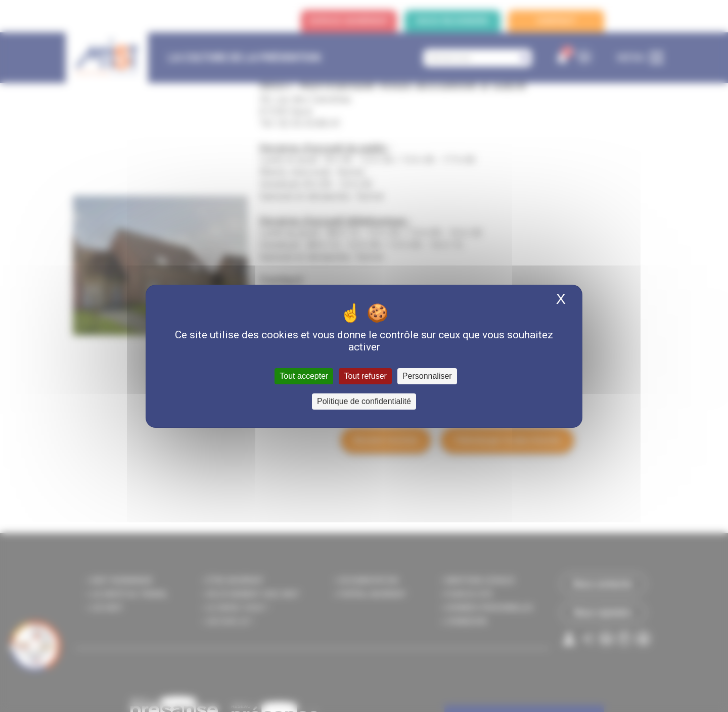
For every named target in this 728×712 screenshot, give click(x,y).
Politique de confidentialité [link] (364, 401)
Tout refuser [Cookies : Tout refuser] (365, 376)
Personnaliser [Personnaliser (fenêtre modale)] (427, 376)
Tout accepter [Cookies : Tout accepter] (304, 376)
